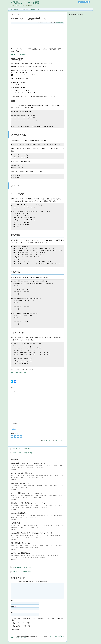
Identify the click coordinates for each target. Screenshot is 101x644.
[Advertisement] (37, 36)
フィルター (45, 441)
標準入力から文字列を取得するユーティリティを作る (28, 503)
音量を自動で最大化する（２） (21, 543)
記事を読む (13, 470)
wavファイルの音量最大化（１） (21, 553)
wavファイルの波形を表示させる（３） (23, 473)
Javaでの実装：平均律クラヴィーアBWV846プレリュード (29, 463)
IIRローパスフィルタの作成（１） (20, 55)
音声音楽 (61, 23)
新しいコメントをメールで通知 (21, 623)
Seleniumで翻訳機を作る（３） (21, 513)
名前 (13, 601)
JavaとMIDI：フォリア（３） (20, 483)
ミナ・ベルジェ (59, 441)
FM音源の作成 (15, 523)
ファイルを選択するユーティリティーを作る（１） (27, 493)
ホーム (11, 9)
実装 (56, 23)
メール (13, 607)
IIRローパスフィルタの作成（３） (20, 373)
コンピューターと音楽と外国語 (22, 9)
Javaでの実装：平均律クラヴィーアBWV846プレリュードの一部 (31, 533)
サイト (13, 612)
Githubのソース (35, 9)
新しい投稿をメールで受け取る (21, 626)
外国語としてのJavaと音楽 (25, 2)
